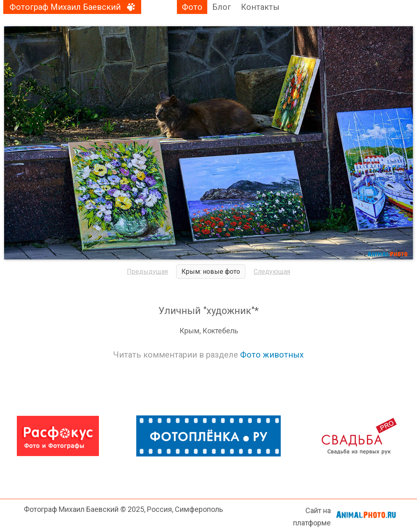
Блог (222, 7)
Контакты (260, 7)
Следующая (272, 272)
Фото (192, 7)
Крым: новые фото (211, 272)
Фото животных (272, 355)
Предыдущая (147, 272)
